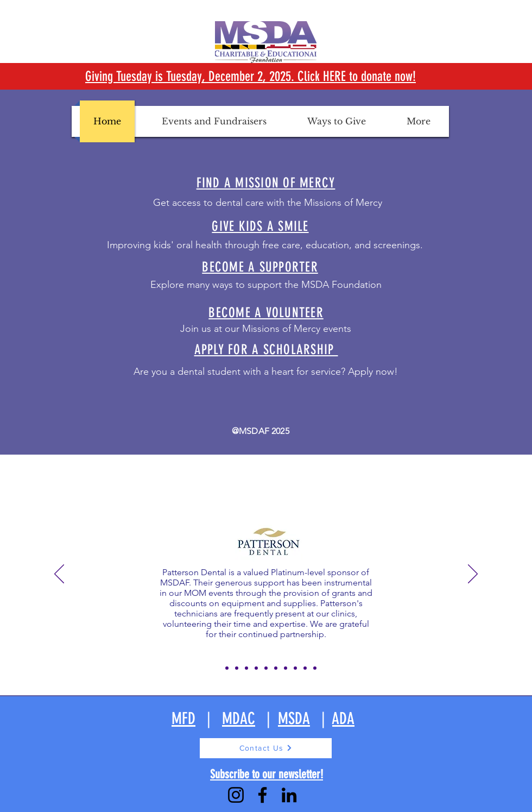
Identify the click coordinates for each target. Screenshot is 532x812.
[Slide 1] (217, 668)
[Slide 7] (276, 668)
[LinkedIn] (289, 795)
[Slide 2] (227, 668)
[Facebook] (262, 795)
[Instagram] (236, 795)
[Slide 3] (237, 668)
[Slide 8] (286, 668)
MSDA (294, 719)
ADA (343, 719)
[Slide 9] (295, 668)
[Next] (473, 575)
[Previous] (59, 575)
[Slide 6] (266, 668)
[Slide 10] (305, 668)
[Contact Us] (266, 748)
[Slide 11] (315, 668)
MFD (183, 719)
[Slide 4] (246, 668)
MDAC (239, 719)
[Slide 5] (256, 668)
